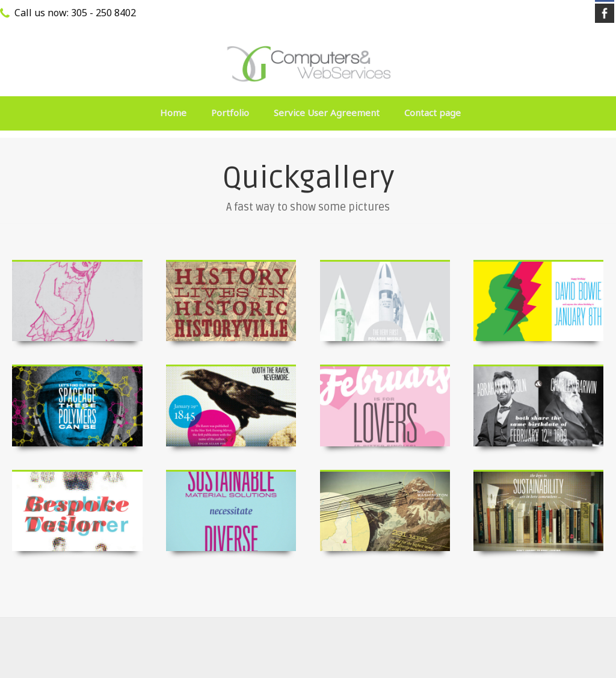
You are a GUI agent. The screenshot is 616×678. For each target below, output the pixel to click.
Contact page (433, 112)
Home (173, 112)
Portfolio (230, 112)
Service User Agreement (327, 112)
